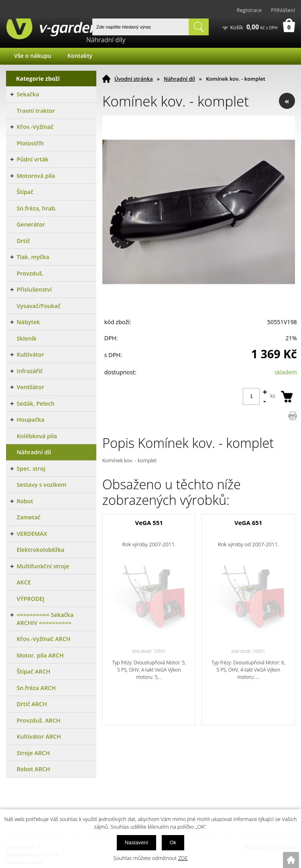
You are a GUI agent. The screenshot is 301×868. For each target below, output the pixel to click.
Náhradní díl (179, 79)
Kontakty (80, 56)
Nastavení (137, 842)
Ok (173, 842)
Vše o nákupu (33, 56)
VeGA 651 (248, 523)
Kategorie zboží (38, 79)
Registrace (249, 10)
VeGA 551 (149, 523)
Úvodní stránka (134, 79)
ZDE (183, 858)
